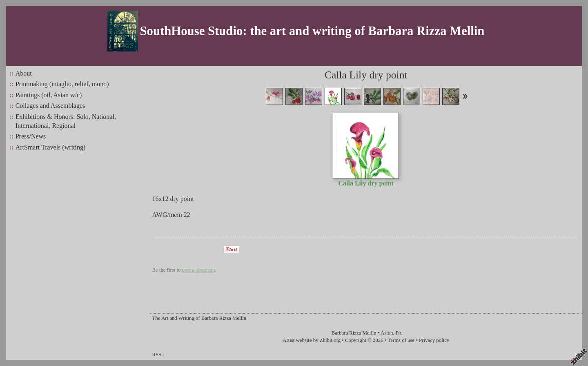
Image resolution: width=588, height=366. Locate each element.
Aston (387, 333)
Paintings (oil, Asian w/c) (49, 95)
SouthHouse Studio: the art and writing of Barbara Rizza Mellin (312, 31)
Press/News (31, 136)
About (24, 73)
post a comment (199, 270)
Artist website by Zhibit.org (312, 340)
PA (399, 333)
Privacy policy (434, 340)
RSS (157, 355)
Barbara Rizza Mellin (354, 333)
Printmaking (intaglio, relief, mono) (62, 84)
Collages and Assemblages (50, 106)
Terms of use (401, 340)
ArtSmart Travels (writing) (51, 147)
